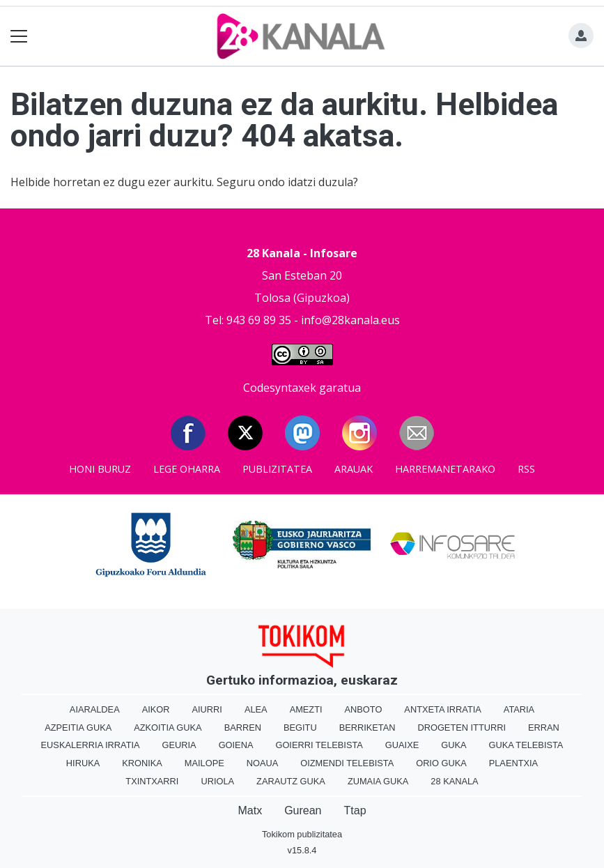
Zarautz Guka (291, 781)
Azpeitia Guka (78, 728)
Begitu (300, 728)
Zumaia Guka (378, 781)
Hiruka (83, 763)
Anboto (364, 709)
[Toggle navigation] (19, 37)
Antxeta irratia (442, 709)
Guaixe (402, 745)
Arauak (354, 469)
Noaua (263, 763)
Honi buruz (100, 469)
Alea (256, 709)
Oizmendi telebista (347, 763)
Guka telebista (526, 745)
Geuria (179, 745)
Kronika (142, 763)
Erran (544, 728)
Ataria (519, 709)
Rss (526, 469)
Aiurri (207, 709)
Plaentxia (513, 763)
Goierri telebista (319, 745)
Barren (243, 728)
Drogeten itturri (462, 728)
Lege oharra (187, 469)
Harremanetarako (445, 469)
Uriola (217, 781)
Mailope (204, 763)
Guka (454, 745)
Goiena (236, 745)
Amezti (306, 709)
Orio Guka (441, 763)
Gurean (303, 810)
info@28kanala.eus (350, 320)
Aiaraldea (95, 709)
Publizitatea (277, 469)
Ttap (355, 810)
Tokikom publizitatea (302, 834)
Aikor (156, 709)
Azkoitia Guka (168, 728)
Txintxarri (152, 781)
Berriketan (367, 728)
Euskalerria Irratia (91, 745)
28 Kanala (454, 781)
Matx (250, 810)
